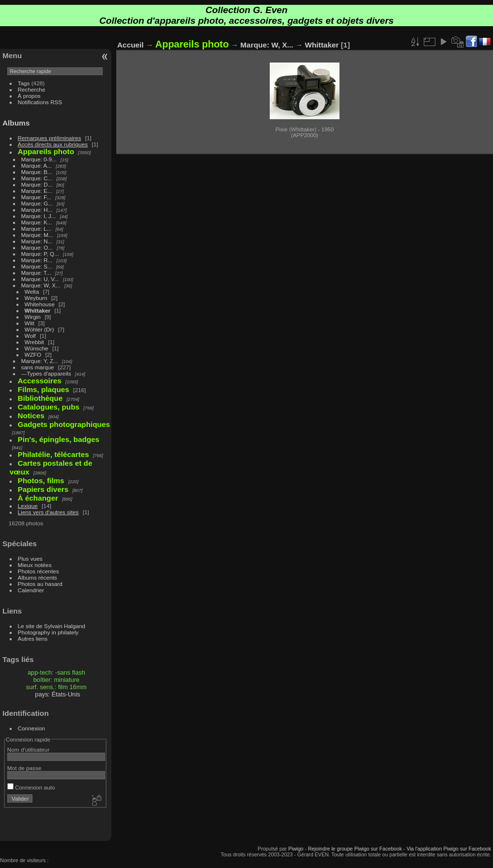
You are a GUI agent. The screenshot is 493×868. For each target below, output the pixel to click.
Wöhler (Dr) (39, 329)
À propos (29, 96)
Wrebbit (34, 342)
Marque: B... (37, 172)
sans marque (38, 367)
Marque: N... (37, 241)
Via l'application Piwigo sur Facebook (449, 849)
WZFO (33, 355)
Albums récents (38, 577)
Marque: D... (37, 184)
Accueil (131, 45)
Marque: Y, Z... (40, 361)
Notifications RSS (40, 102)
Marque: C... (37, 178)
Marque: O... (37, 247)
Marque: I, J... (39, 216)
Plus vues (30, 559)
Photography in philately (48, 632)
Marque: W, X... (41, 285)
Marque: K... (37, 222)
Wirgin (33, 317)
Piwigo (296, 849)
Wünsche (37, 348)
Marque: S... (37, 266)
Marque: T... (36, 273)
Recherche (32, 89)
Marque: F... (36, 197)
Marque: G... (37, 203)
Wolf (30, 336)
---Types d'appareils (46, 373)
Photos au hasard (40, 584)
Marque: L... (37, 229)
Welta (32, 292)
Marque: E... (37, 191)
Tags (24, 83)
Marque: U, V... (40, 279)
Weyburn (36, 298)
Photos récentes (39, 571)
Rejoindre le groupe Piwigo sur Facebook (355, 849)
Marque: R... (37, 260)
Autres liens (33, 639)
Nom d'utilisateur (28, 750)
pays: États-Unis (57, 694)
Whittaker (38, 310)
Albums (16, 123)
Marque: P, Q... (40, 254)
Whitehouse (40, 304)
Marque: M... (37, 235)
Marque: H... (37, 210)
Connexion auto (31, 787)
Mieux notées (35, 565)
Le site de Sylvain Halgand (52, 626)
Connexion (31, 728)
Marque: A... (37, 166)
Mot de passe (24, 768)
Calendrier (31, 590)
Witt (30, 323)
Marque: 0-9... (39, 159)
